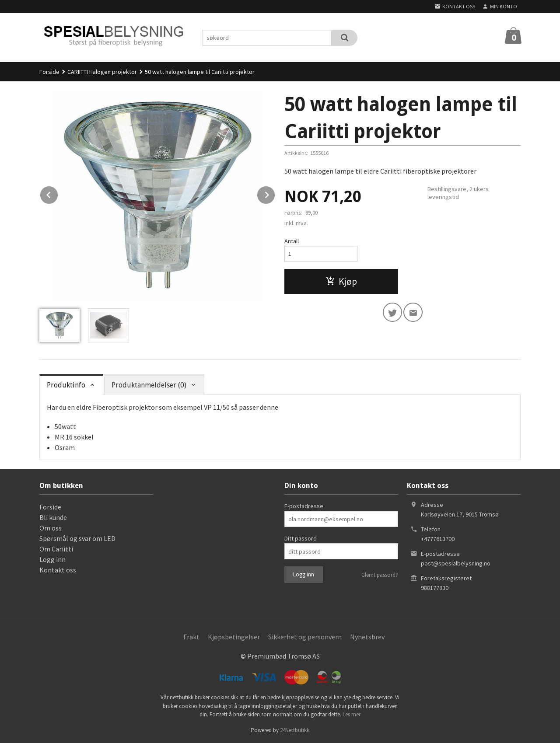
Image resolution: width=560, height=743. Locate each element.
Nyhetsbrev (367, 637)
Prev (58, 193)
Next (275, 193)
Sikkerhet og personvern (305, 637)
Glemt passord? (380, 575)
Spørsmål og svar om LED (77, 538)
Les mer (352, 714)
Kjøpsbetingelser (234, 637)
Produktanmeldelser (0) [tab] (149, 385)
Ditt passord (301, 538)
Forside (49, 72)
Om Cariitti (56, 549)
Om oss (51, 528)
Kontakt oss (58, 570)
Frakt (191, 637)
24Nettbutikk (295, 730)
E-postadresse (304, 506)
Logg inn (52, 559)
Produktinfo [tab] (66, 385)
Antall (292, 241)
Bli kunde (53, 517)
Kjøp (341, 281)
